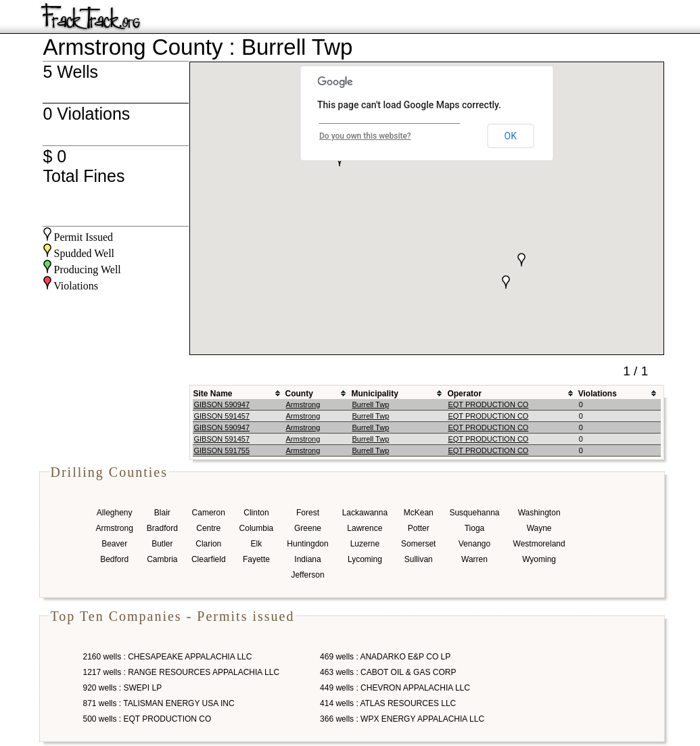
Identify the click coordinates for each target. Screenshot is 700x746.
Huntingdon (307, 544)
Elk (257, 544)
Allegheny (115, 513)
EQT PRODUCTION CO (488, 404)
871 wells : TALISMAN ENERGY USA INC (159, 703)
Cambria (162, 559)
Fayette (256, 559)
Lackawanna (365, 513)
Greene (308, 528)
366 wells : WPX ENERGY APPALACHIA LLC (402, 719)
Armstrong (303, 404)
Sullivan (419, 559)
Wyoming (539, 559)
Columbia (257, 528)
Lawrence (365, 528)
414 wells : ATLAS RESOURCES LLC (388, 703)
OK (511, 136)
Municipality (374, 394)
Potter (419, 528)
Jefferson (307, 575)
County (299, 394)
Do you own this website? (365, 136)
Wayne (539, 528)
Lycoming (365, 559)
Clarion (208, 544)
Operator (464, 394)
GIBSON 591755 (222, 450)
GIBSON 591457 (222, 416)
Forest (308, 513)
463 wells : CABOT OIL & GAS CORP (388, 672)
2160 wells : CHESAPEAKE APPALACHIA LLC (168, 657)
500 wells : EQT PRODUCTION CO (147, 719)
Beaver (114, 544)
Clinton (256, 513)
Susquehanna (474, 513)
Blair (162, 513)
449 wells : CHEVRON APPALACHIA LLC (395, 688)
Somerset (418, 544)
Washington (539, 513)
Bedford (114, 559)
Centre (208, 528)
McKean (419, 513)
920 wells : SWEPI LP (123, 688)
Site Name (213, 394)
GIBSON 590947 (222, 404)
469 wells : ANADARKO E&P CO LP (385, 657)
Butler (162, 544)
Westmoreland (539, 544)
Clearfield (209, 559)
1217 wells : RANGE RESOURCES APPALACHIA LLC (182, 672)
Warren (474, 559)
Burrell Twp (370, 404)
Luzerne (365, 544)
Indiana (307, 559)
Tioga (475, 528)
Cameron (209, 513)
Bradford (162, 528)
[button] (506, 282)
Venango (474, 544)
